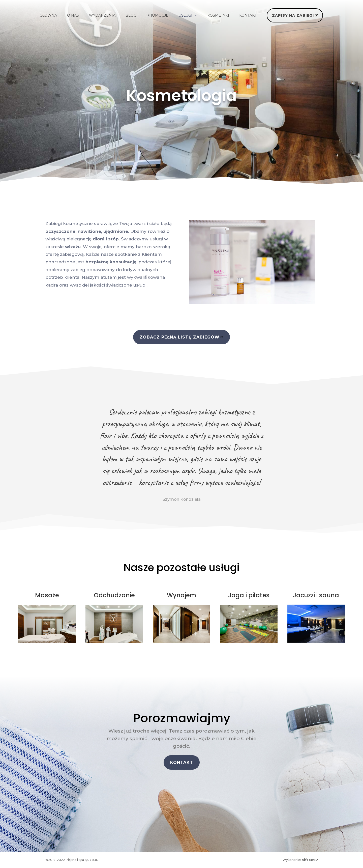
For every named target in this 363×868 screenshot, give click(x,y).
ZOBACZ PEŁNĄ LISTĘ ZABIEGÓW (180, 337)
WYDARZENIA (102, 16)
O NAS (73, 16)
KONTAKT (248, 16)
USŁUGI (185, 16)
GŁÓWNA (48, 16)
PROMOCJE (157, 16)
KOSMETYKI (218, 16)
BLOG (131, 16)
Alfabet (308, 860)
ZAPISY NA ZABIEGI (293, 15)
